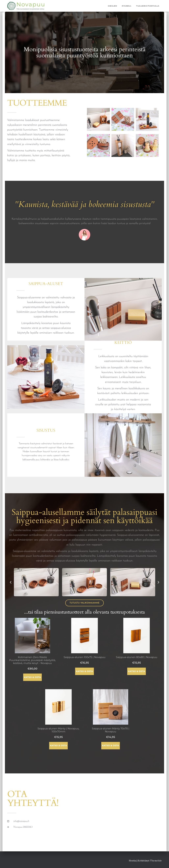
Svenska (127, 6)
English (112, 6)
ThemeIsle (156, 861)
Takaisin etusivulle (148, 6)
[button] (11, 582)
